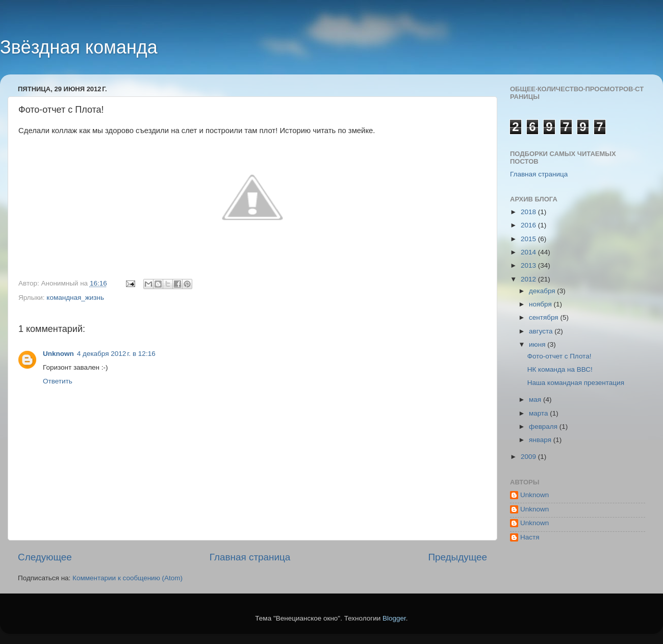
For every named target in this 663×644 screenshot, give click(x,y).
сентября (544, 317)
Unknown (58, 354)
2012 (529, 279)
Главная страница (250, 557)
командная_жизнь (75, 298)
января (541, 440)
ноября (541, 304)
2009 (529, 457)
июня (538, 344)
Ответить (58, 381)
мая (536, 400)
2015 (529, 239)
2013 (529, 265)
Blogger (394, 618)
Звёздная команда (79, 47)
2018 (529, 212)
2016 (529, 225)
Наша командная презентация (576, 383)
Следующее (45, 557)
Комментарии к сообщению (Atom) (127, 578)
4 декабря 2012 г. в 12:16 (116, 354)
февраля (544, 427)
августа (542, 331)
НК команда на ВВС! (560, 369)
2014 (529, 252)
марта (539, 413)
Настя (530, 537)
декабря (543, 291)
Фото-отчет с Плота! (559, 356)
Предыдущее (457, 557)
